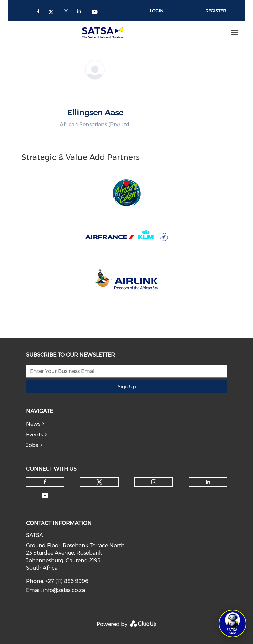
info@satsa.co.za (64, 590)
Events (34, 435)
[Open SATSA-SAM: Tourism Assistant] (233, 624)
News (33, 424)
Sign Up (127, 387)
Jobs (32, 445)
